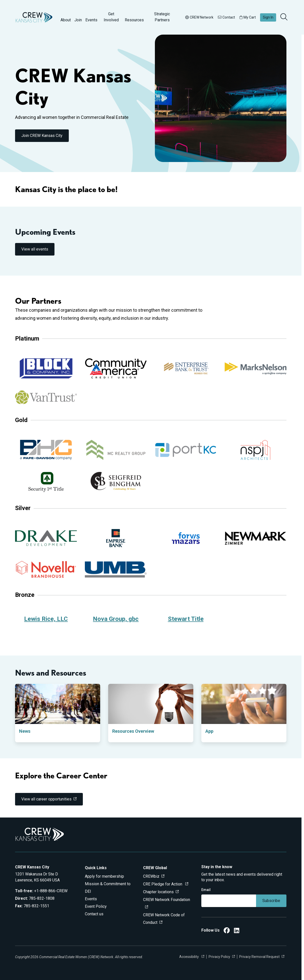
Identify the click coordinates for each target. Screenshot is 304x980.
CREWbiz (151, 876)
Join (78, 20)
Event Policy (96, 906)
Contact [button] (226, 17)
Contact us (94, 914)
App (209, 731)
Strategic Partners (162, 17)
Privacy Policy (219, 957)
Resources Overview (133, 731)
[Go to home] (34, 17)
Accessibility (189, 957)
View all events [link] (35, 249)
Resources (134, 20)
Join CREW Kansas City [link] (42, 136)
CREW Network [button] (199, 17)
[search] (284, 17)
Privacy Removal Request (259, 957)
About (66, 20)
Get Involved (111, 17)
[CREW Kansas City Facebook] (227, 931)
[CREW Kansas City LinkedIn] (237, 931)
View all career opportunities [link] (46, 799)
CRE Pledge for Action (163, 884)
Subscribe (271, 901)
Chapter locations (158, 892)
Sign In (268, 17)
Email (206, 890)
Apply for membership (104, 876)
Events (91, 20)
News (25, 731)
